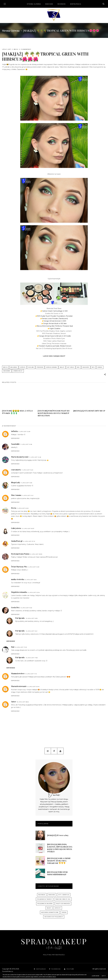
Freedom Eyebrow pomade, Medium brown (55, 346)
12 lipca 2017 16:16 (31, 581)
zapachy (58, 910)
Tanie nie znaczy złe (63, 901)
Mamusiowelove (18, 675)
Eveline (31, 367)
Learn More (96, 976)
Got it (104, 976)
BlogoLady (16, 484)
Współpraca (76, 4)
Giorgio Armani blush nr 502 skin (55, 323)
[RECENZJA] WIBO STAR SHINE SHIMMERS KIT (57, 875)
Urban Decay (18, 372)
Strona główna (34, 4)
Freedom (40, 367)
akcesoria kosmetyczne (50, 914)
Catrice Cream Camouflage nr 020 (55, 311)
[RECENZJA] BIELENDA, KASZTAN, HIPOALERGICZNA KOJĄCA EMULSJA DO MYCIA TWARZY (60, 849)
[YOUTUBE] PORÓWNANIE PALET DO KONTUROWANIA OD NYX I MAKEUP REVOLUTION (54, 415)
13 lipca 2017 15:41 (32, 633)
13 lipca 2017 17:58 (32, 659)
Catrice (23, 367)
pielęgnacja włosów (45, 905)
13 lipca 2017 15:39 (32, 620)
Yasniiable (15, 446)
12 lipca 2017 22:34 (34, 594)
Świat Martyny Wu (19, 568)
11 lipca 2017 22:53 (23, 510)
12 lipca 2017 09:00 (36, 556)
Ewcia (14, 509)
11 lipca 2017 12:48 (35, 459)
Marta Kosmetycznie (20, 458)
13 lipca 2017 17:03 (21, 649)
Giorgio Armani (51, 367)
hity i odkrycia (64, 896)
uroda (64, 914)
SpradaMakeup (54, 943)
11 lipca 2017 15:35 (26, 484)
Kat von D (71, 367)
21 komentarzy (26, 49)
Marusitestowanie (19, 688)
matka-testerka (18, 581)
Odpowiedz (15, 440)
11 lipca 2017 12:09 (24, 433)
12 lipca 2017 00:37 (28, 530)
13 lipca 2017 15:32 (26, 609)
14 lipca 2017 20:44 (33, 688)
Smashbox (7, 372)
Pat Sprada (20, 620)
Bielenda (14, 367)
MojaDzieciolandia (19, 594)
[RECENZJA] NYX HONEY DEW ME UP (89, 412)
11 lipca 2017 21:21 (28, 497)
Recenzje (62, 4)
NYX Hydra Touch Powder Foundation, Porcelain (55, 316)
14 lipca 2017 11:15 (31, 675)
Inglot (62, 367)
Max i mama (16, 497)
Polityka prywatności (54, 956)
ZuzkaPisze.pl (17, 543)
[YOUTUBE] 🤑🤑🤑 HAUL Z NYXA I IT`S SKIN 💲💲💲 (17, 413)
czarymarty (16, 471)
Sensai (100, 367)
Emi (13, 648)
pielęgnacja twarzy (45, 901)
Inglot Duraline (55, 329)
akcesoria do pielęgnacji (54, 918)
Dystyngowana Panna (20, 555)
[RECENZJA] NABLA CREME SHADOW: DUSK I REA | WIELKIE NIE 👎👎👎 (59, 862)
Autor (14, 703)
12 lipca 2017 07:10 (29, 543)
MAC (78, 367)
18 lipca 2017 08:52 (23, 703)
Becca (16, 49)
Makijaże (49, 4)
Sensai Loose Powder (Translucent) (55, 319)
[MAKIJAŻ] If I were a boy (58, 837)
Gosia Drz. (15, 609)
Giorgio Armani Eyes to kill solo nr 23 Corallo (55, 336)
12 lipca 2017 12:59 (33, 568)
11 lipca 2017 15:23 (27, 471)
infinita (14, 433)
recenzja (42, 896)
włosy (49, 910)
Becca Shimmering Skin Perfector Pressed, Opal (55, 326)
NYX (93, 367)
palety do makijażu (63, 905)
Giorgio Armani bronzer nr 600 (55, 321)
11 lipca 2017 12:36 (26, 446)
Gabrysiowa (16, 530)
